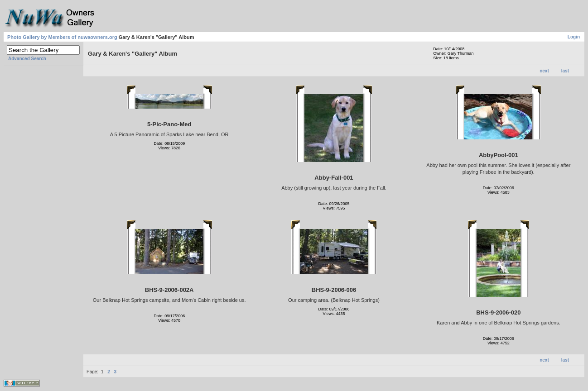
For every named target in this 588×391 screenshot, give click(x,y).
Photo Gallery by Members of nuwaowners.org (62, 37)
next (544, 71)
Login (574, 37)
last (565, 71)
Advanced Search (27, 59)
